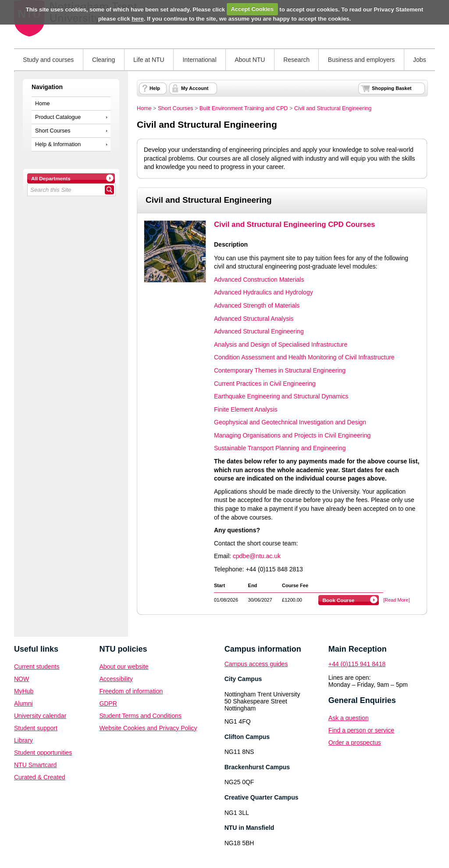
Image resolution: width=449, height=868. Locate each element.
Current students (37, 667)
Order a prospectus (355, 742)
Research (296, 60)
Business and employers (362, 60)
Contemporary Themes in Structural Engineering (280, 370)
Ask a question (349, 718)
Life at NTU (149, 60)
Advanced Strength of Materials (257, 305)
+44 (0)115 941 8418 (357, 664)
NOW (21, 679)
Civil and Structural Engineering (333, 108)
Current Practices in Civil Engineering (265, 384)
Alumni (23, 703)
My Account (195, 88)
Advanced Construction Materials (259, 280)
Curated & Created (40, 777)
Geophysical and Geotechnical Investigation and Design (290, 422)
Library (23, 740)
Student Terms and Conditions (140, 716)
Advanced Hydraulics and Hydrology (264, 292)
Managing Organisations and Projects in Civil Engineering (292, 435)
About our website (124, 667)
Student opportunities (43, 753)
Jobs (420, 60)
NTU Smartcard (35, 765)
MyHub (24, 691)
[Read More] (397, 600)
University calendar (40, 716)
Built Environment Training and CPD (244, 108)
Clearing (103, 60)
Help (155, 88)
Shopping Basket (392, 88)
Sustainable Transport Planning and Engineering (280, 448)
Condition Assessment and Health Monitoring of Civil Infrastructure (304, 357)
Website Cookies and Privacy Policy (148, 728)
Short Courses (53, 131)
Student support (36, 728)
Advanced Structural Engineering (259, 331)
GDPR (108, 703)
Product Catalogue (58, 117)
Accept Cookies (252, 9)
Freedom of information (131, 691)
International (199, 60)
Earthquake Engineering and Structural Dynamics (281, 396)
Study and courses (48, 60)
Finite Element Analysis (246, 409)
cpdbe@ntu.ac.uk (257, 556)
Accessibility (116, 679)
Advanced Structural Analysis (254, 319)
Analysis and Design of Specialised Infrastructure (281, 344)
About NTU (250, 60)
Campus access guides (256, 664)
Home (43, 104)
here (137, 19)
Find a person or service (361, 730)
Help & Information (58, 144)
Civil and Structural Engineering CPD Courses (294, 224)
